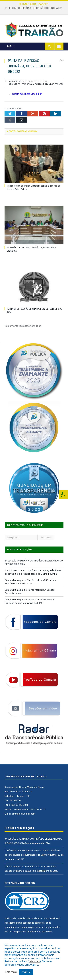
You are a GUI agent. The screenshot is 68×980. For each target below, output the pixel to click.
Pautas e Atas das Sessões (49, 84)
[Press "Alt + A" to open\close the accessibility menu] (64, 495)
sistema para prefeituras (47, 918)
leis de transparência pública (20, 932)
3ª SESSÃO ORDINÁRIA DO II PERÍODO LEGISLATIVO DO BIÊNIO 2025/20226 (35, 8)
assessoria (28, 923)
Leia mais (34, 961)
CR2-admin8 (15, 81)
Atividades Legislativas (21, 84)
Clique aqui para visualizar (27, 94)
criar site (26, 918)
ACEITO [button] (26, 972)
